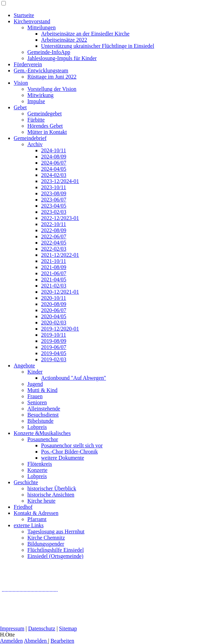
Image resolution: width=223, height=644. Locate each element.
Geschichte (26, 482)
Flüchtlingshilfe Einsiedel (56, 550)
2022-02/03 (54, 249)
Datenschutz (42, 628)
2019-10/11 (54, 335)
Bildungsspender (46, 544)
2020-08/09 (54, 304)
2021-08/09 (54, 267)
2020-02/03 (54, 323)
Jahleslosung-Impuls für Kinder (62, 58)
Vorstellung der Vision (52, 89)
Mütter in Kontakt (47, 132)
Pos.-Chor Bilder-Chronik (69, 452)
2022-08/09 (54, 230)
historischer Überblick (52, 488)
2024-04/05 (54, 169)
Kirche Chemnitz (46, 538)
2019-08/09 (54, 341)
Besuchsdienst (43, 415)
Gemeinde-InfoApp (49, 52)
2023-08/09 (54, 193)
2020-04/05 (54, 316)
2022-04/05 (54, 243)
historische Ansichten (51, 495)
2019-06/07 (54, 347)
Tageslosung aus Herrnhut (56, 531)
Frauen (35, 396)
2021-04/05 (54, 279)
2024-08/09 (54, 157)
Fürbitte (36, 120)
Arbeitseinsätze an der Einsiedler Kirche (85, 34)
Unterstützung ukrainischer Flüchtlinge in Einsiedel (98, 46)
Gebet (20, 107)
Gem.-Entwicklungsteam (41, 71)
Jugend (35, 384)
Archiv (35, 144)
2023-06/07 (54, 200)
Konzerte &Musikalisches (42, 433)
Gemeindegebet (44, 114)
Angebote (24, 366)
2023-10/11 (54, 187)
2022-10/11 (54, 224)
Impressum (12, 628)
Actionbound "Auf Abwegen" (74, 378)
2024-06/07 (54, 163)
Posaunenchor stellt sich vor (72, 445)
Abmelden (36, 641)
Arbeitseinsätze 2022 (64, 40)
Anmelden (11, 641)
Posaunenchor (43, 439)
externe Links (29, 525)
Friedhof (23, 507)
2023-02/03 (54, 212)
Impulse (36, 101)
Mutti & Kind (42, 390)
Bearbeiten (62, 641)
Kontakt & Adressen (36, 513)
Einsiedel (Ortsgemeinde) (55, 556)
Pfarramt (37, 519)
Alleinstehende (44, 409)
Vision (21, 83)
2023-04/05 (54, 206)
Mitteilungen (42, 27)
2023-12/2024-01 (60, 181)
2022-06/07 (54, 236)
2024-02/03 (54, 175)
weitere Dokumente (63, 458)
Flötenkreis (40, 464)
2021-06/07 (54, 273)
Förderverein (28, 64)
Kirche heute (41, 501)
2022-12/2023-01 (60, 218)
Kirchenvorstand (32, 21)
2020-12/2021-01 (60, 292)
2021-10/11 (54, 261)
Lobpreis (37, 427)
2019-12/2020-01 (60, 329)
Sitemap (68, 628)
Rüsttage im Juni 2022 (52, 77)
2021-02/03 (54, 286)
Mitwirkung (40, 95)
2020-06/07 (54, 310)
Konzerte (37, 470)
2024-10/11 (54, 150)
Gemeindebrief (30, 138)
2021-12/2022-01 (60, 255)
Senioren (37, 402)
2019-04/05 (54, 353)
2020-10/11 (54, 298)
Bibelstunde (40, 421)
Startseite (24, 15)
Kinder (35, 372)
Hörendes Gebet (45, 126)
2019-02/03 (54, 359)
